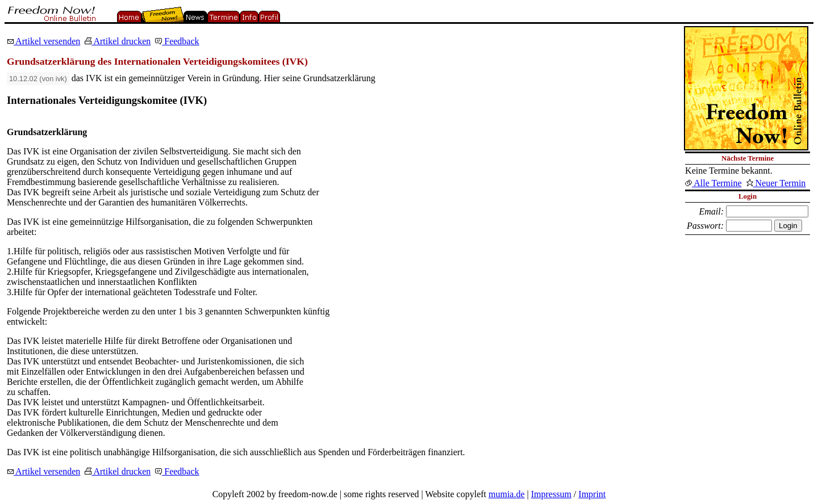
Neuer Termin (776, 183)
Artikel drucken (118, 41)
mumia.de (507, 494)
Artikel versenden (43, 41)
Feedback (177, 41)
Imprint (592, 494)
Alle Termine (713, 183)
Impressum (551, 494)
